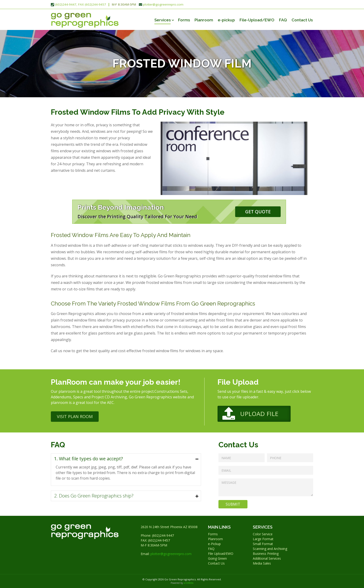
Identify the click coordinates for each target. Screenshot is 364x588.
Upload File (259, 414)
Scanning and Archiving (270, 549)
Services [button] (162, 20)
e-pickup (226, 20)
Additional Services (267, 558)
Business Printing (266, 554)
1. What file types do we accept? (88, 459)
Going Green (217, 558)
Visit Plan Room (75, 416)
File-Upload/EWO (257, 20)
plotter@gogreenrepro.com (163, 4)
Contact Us (302, 20)
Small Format (263, 544)
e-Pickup (214, 544)
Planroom (204, 20)
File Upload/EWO (221, 554)
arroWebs (188, 583)
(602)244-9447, (66, 4)
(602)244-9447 (163, 535)
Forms (184, 20)
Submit (233, 504)
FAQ (283, 20)
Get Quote (258, 212)
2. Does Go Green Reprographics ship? (94, 496)
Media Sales (262, 563)
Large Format (263, 539)
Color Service (263, 534)
